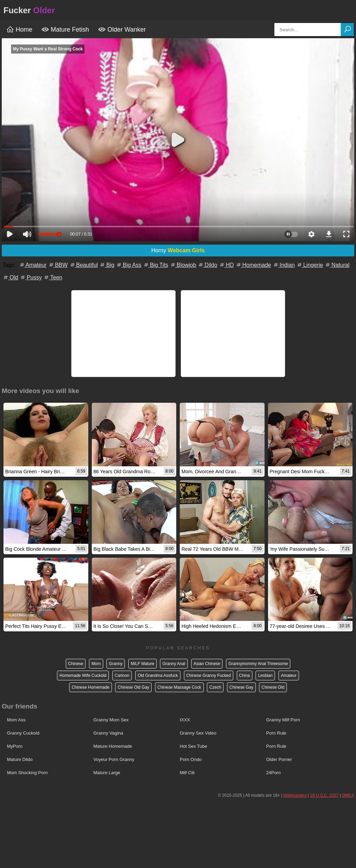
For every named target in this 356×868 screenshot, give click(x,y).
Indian (284, 265)
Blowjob (183, 265)
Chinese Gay (242, 687)
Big (107, 265)
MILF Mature (142, 664)
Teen (53, 277)
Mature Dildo (20, 759)
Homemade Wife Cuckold (82, 675)
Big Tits (156, 265)
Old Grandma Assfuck (158, 675)
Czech (216, 687)
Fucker (29, 10)
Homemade (253, 265)
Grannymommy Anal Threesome (259, 664)
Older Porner (279, 759)
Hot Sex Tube (193, 746)
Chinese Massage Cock (179, 687)
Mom (95, 664)
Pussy (31, 277)
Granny (115, 664)
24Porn (274, 773)
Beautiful (84, 265)
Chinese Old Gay (133, 687)
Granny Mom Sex (111, 720)
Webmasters (295, 795)
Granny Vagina (108, 733)
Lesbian (266, 675)
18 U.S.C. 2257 (324, 795)
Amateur (33, 265)
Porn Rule (276, 733)
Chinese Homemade (90, 687)
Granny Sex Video (198, 733)
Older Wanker (122, 30)
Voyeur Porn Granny (114, 759)
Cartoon (122, 675)
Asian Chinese (207, 664)
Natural (337, 265)
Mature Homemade (113, 746)
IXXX (185, 720)
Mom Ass (16, 720)
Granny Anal (174, 664)
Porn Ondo (191, 759)
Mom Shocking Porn (27, 773)
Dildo (207, 265)
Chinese (75, 664)
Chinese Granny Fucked (209, 675)
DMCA (348, 795)
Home (19, 30)
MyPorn (15, 746)
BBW (58, 265)
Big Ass (129, 265)
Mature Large (107, 773)
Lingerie (310, 265)
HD (226, 265)
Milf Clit (187, 773)
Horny (178, 250)
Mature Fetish (65, 30)
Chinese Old (274, 687)
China (245, 675)
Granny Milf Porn (283, 720)
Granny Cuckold (23, 733)
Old (10, 277)
